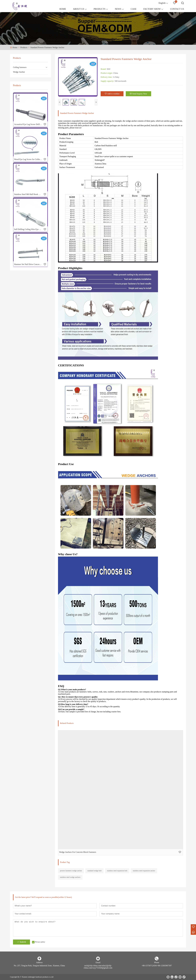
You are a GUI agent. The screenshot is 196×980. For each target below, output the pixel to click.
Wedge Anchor (19, 72)
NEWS (118, 9)
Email (98, 962)
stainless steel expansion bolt (117, 871)
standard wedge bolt (94, 871)
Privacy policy (40, 942)
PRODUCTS (99, 9)
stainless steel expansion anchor (144, 871)
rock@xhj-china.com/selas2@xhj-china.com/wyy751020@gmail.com (98, 967)
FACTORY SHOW (152, 9)
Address (39, 962)
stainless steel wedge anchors (70, 877)
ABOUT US (79, 9)
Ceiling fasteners (20, 67)
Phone (157, 962)
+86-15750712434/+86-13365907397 (157, 966)
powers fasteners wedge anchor (71, 871)
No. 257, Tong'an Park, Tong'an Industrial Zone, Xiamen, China (39, 966)
